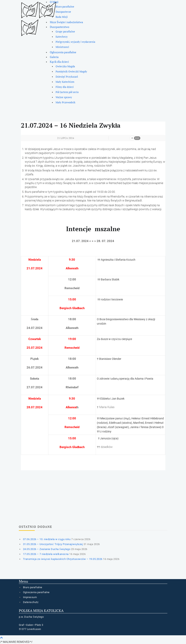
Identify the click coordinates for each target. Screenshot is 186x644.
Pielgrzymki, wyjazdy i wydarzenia (75, 42)
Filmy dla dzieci (65, 87)
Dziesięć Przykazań (67, 77)
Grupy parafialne (65, 32)
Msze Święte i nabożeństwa (66, 22)
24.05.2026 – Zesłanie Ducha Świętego (47, 549)
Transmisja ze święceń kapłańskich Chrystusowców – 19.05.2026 (63, 559)
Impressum (30, 597)
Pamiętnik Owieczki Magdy (71, 72)
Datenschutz (31, 602)
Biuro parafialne (65, 7)
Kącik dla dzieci (59, 62)
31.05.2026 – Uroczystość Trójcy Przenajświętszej (53, 544)
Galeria (54, 57)
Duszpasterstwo (60, 27)
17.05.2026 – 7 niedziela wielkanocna (46, 554)
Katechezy (62, 37)
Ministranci (62, 47)
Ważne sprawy (64, 97)
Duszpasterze (63, 12)
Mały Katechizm (65, 82)
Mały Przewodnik (66, 102)
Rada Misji (62, 17)
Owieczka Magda (65, 66)
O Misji (54, 2)
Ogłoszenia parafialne (63, 52)
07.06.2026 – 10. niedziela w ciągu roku (47, 539)
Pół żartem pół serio (67, 92)
